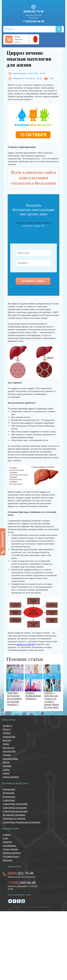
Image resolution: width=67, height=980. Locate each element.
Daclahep (7, 766)
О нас (5, 838)
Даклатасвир (9, 789)
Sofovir (6, 762)
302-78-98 (21, 873)
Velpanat (7, 755)
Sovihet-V (7, 726)
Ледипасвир (9, 793)
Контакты (8, 860)
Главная (7, 834)
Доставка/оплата (11, 856)
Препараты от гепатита (14, 818)
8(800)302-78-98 (33, 12)
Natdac (6, 744)
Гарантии (7, 842)
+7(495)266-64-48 (33, 21)
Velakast (7, 733)
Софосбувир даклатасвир (15, 804)
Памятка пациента (12, 853)
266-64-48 (22, 883)
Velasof (6, 773)
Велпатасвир (9, 797)
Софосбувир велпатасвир (15, 811)
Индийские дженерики (14, 815)
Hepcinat (7, 740)
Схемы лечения (10, 849)
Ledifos (6, 770)
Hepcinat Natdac (10, 759)
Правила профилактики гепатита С (33, 696)
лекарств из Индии (26, 644)
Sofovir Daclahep (11, 777)
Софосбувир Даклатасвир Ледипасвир (22, 822)
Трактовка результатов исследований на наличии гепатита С (14, 699)
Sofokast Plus (9, 737)
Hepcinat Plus (9, 751)
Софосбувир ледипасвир (15, 807)
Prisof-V (7, 729)
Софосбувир (9, 800)
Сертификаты (9, 845)
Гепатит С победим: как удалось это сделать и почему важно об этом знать (51, 700)
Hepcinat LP (8, 748)
